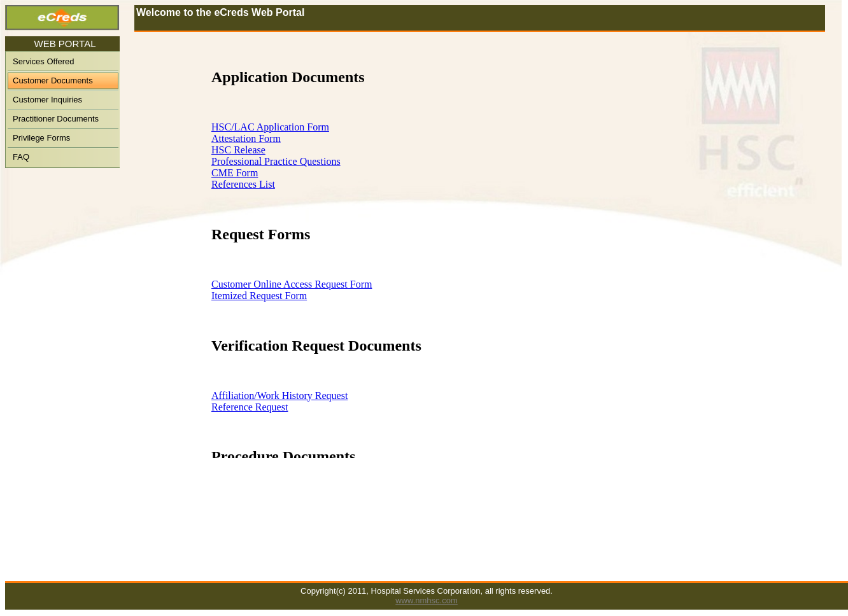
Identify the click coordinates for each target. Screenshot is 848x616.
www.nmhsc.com (427, 600)
